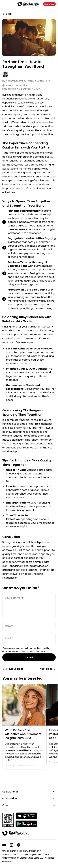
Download (49, 4)
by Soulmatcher (27, 81)
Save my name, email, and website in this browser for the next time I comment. (26, 650)
